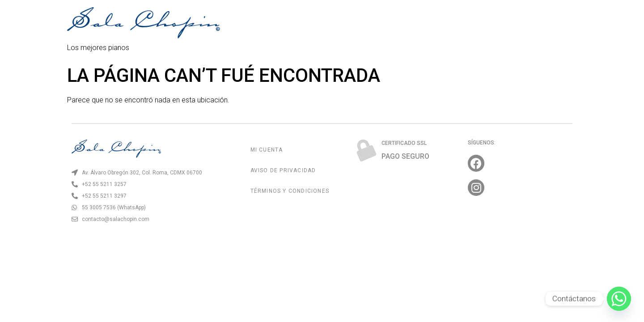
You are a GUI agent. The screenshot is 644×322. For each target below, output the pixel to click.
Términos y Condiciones (290, 191)
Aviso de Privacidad (283, 170)
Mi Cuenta (267, 150)
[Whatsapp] (619, 299)
